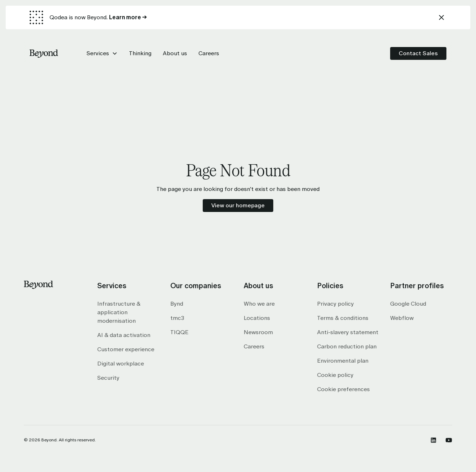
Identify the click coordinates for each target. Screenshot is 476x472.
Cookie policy (335, 375)
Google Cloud (408, 304)
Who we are (259, 304)
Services (98, 53)
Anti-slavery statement (348, 332)
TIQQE (179, 332)
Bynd (177, 304)
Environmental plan (343, 361)
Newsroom (258, 332)
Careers (254, 346)
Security (108, 378)
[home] (44, 53)
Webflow (402, 318)
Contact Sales (418, 53)
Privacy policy (335, 304)
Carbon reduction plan (347, 346)
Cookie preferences (343, 389)
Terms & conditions (343, 318)
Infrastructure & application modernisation (119, 312)
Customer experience (126, 349)
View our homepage (238, 205)
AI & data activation (124, 335)
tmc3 (177, 318)
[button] (102, 53)
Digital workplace (121, 364)
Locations (257, 318)
